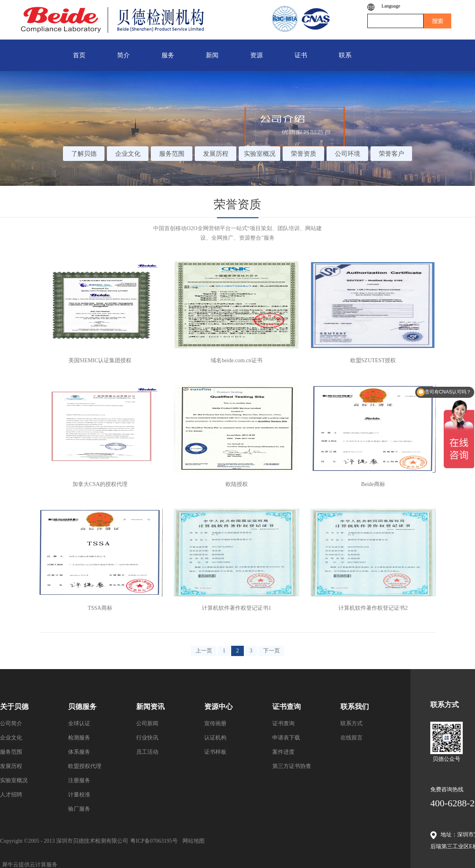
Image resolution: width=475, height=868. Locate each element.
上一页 (204, 651)
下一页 (272, 651)
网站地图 (192, 841)
